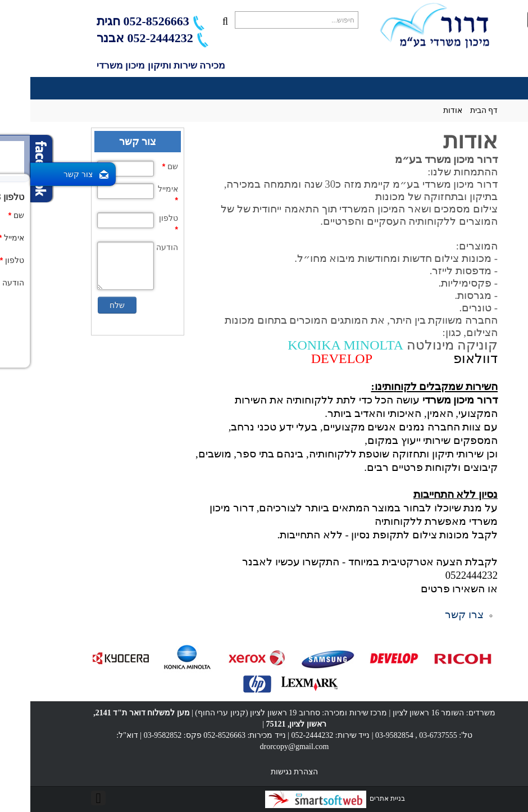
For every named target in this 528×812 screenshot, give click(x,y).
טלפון (138, 224)
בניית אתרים (305, 799)
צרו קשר (434, 614)
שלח (87, 305)
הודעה (137, 247)
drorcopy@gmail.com (264, 747)
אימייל (138, 194)
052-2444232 (282, 735)
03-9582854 (364, 735)
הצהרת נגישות (264, 772)
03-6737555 (408, 735)
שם (140, 166)
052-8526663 (134, 21)
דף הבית (454, 110)
